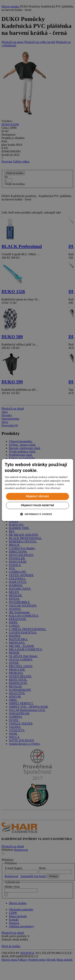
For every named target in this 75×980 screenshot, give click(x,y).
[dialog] (37, 490)
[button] (37, 514)
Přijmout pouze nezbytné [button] (37, 505)
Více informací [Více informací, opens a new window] (53, 488)
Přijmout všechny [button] (37, 496)
